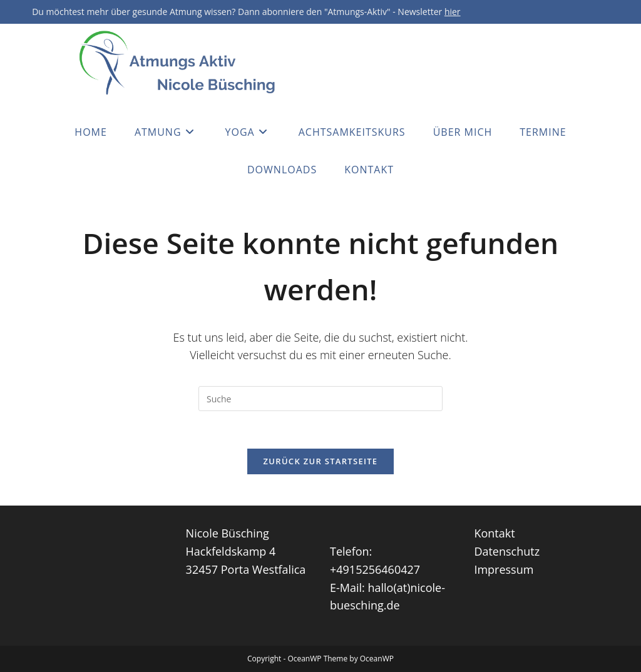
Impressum (504, 569)
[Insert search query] (320, 399)
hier (453, 12)
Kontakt (494, 533)
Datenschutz (507, 551)
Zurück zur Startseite (321, 461)
